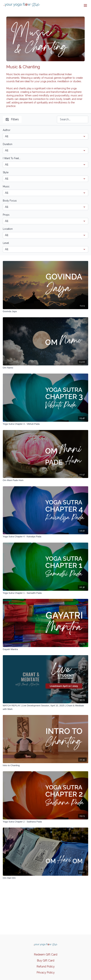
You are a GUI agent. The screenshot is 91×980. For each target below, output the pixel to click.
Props (6, 215)
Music (6, 187)
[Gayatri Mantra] (46, 649)
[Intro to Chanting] (46, 765)
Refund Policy (46, 967)
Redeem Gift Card (46, 955)
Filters (12, 119)
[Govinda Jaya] (46, 311)
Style (6, 172)
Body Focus (10, 201)
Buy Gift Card (46, 961)
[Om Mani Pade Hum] (46, 480)
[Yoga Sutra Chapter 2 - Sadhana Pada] (46, 822)
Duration (8, 144)
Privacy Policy (46, 973)
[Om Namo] (46, 368)
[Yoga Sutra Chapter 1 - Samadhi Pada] (46, 593)
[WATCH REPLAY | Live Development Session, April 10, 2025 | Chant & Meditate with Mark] (46, 707)
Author (7, 130)
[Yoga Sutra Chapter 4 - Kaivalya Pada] (46, 537)
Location (8, 229)
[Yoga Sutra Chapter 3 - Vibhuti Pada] (46, 424)
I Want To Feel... (12, 158)
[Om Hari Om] (46, 878)
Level (6, 243)
